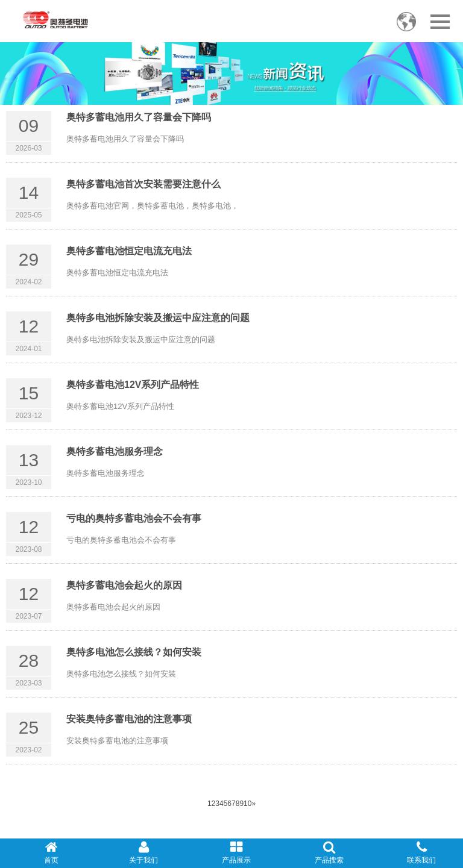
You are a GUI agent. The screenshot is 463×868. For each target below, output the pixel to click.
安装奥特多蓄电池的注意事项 (129, 719)
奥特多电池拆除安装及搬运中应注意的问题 (158, 318)
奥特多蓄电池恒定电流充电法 (129, 251)
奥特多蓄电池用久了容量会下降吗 (139, 117)
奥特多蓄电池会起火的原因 (124, 585)
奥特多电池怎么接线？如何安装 (134, 652)
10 (247, 804)
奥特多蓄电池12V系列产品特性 (133, 385)
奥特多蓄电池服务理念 (115, 451)
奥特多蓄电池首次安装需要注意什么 (143, 184)
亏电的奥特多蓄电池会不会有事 (134, 518)
